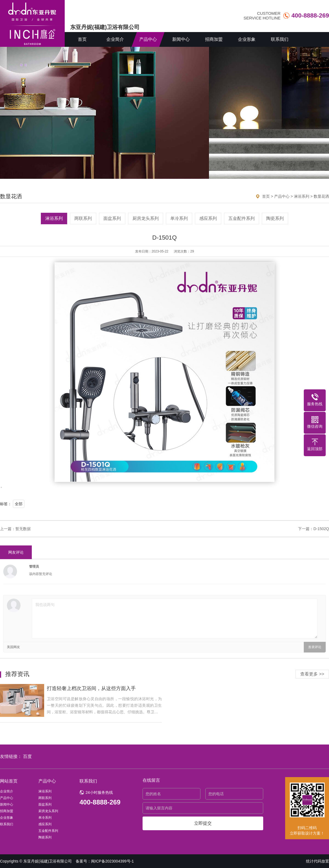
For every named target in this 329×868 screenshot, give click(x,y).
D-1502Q (321, 529)
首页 (82, 39)
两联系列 (83, 218)
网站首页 (9, 781)
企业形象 (247, 39)
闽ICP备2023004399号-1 (112, 861)
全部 (19, 504)
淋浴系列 (302, 196)
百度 (27, 756)
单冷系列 (179, 218)
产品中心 (148, 39)
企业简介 (115, 39)
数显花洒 (321, 196)
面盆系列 (112, 218)
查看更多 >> (312, 674)
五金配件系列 (242, 218)
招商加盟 (214, 39)
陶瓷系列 (275, 218)
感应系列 (208, 218)
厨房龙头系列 (146, 218)
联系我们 (280, 39)
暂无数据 (23, 529)
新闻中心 (181, 39)
